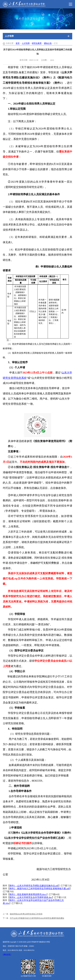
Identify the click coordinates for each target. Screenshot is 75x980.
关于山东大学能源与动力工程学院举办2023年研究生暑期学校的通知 (37, 918)
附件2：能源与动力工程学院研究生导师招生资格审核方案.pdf (39, 889)
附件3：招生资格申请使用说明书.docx (28, 894)
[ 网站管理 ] (7, 954)
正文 (56, 43)
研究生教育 (37, 43)
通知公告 (48, 43)
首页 (18, 43)
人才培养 (26, 43)
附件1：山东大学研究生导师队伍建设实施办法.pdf (34, 886)
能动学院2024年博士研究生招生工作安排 (26, 914)
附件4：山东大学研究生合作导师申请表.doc (31, 897)
